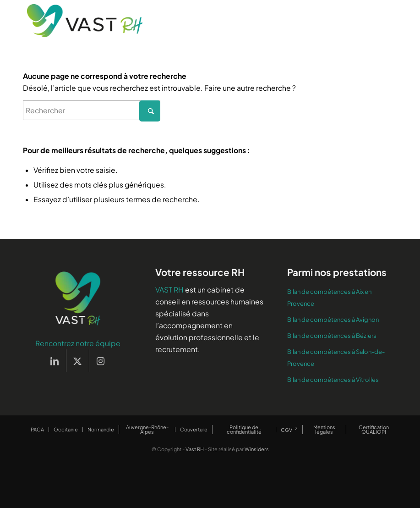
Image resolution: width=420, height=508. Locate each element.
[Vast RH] (85, 21)
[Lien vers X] (78, 361)
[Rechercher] (92, 110)
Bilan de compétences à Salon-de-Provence (336, 358)
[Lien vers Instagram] (101, 361)
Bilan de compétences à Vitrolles (333, 380)
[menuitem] (37, 430)
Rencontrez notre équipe (78, 343)
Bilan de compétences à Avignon (333, 320)
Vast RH (195, 449)
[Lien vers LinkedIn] (55, 361)
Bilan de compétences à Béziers (332, 336)
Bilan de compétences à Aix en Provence (329, 298)
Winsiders (257, 449)
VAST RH (169, 290)
